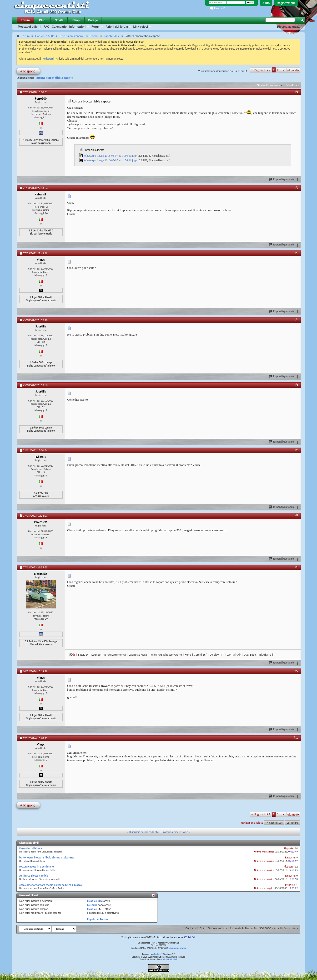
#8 (297, 567)
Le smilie (92, 905)
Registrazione (286, 3)
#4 (297, 320)
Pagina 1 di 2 (262, 70)
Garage (93, 20)
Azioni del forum (117, 27)
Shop (76, 20)
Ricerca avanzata (289, 27)
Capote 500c (112, 36)
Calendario (59, 27)
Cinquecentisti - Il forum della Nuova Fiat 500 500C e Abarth (245, 928)
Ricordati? (218, 8)
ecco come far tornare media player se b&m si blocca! (51, 885)
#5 (297, 385)
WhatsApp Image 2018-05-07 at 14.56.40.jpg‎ (110, 156)
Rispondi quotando (282, 179)
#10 (296, 738)
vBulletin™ (158, 954)
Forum (25, 20)
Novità (59, 20)
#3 (297, 253)
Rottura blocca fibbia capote (54, 78)
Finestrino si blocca (31, 848)
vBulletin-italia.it (170, 959)
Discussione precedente (144, 832)
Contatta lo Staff (196, 928)
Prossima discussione (175, 832)
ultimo (293, 70)
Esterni (94, 36)
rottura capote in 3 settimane (37, 867)
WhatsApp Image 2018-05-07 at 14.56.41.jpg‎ (110, 160)
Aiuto (266, 3)
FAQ (47, 27)
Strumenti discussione (269, 85)
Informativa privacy (177, 948)
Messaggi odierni (30, 27)
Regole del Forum (98, 919)
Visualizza (292, 85)
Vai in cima (293, 823)
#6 (297, 450)
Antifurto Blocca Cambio (34, 876)
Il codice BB (94, 901)
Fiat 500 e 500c (45, 36)
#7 (297, 515)
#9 (297, 671)
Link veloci (141, 27)
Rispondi (28, 71)
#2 (297, 188)
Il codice (92, 909)
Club (42, 20)
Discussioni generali (72, 36)
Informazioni (78, 27)
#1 (297, 92)
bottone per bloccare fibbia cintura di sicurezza (47, 857)
